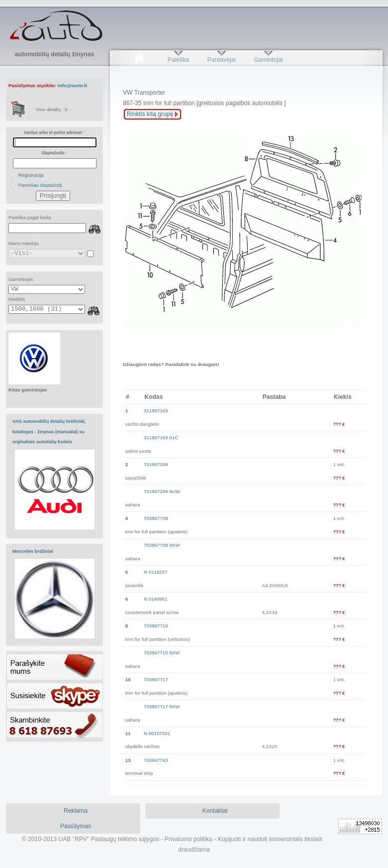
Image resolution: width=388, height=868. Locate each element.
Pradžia (139, 60)
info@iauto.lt (72, 85)
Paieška (178, 60)
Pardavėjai (222, 60)
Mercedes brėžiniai (33, 551)
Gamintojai (268, 60)
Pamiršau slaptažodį (40, 185)
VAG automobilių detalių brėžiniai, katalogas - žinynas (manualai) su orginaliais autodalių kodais (49, 432)
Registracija (31, 175)
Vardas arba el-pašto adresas (54, 132)
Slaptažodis (54, 153)
